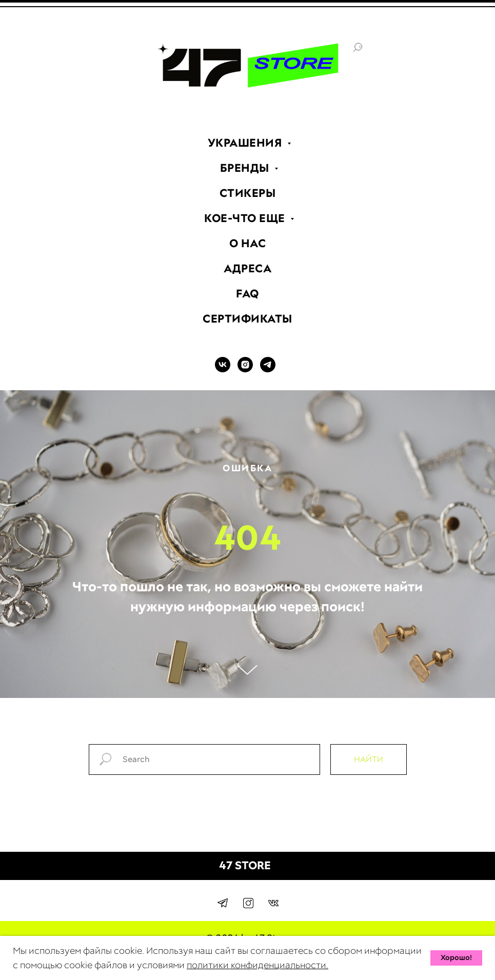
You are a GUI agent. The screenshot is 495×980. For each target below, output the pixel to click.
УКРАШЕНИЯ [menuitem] (246, 143)
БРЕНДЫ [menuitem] (246, 168)
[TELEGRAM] (268, 369)
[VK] (223, 369)
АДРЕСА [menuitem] (248, 268)
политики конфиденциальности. (258, 965)
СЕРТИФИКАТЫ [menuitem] (248, 319)
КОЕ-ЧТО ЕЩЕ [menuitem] (246, 218)
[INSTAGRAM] (245, 369)
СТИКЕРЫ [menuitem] (248, 193)
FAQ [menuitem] (248, 294)
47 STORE (245, 865)
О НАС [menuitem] (248, 243)
